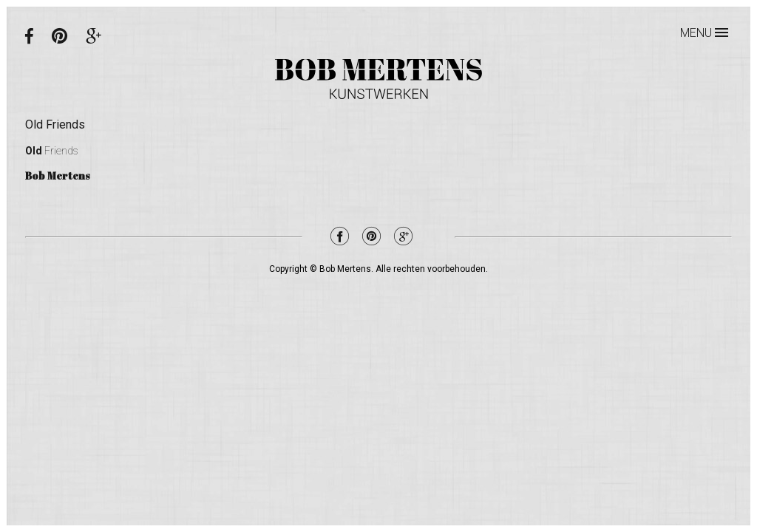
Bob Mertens (378, 79)
